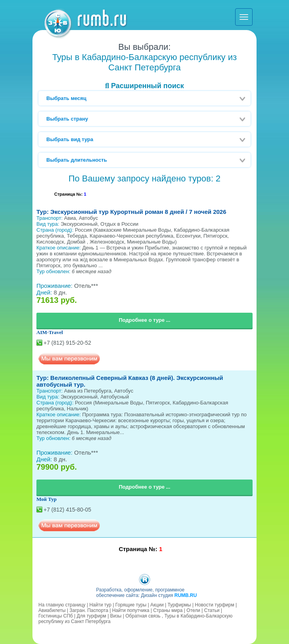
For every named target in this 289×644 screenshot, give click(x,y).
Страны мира (168, 610)
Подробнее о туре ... (144, 320)
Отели (193, 610)
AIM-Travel (50, 332)
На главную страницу (62, 605)
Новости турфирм (214, 605)
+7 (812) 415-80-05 (67, 510)
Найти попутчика (131, 610)
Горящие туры (131, 605)
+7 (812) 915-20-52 (67, 343)
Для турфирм (92, 616)
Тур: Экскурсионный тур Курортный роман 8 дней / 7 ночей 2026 (131, 212)
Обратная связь (143, 616)
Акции (157, 605)
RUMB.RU (185, 595)
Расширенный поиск (144, 86)
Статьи (212, 610)
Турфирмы (179, 605)
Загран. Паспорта (89, 610)
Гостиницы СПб (56, 616)
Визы (116, 616)
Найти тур (101, 605)
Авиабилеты (52, 610)
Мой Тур (47, 499)
